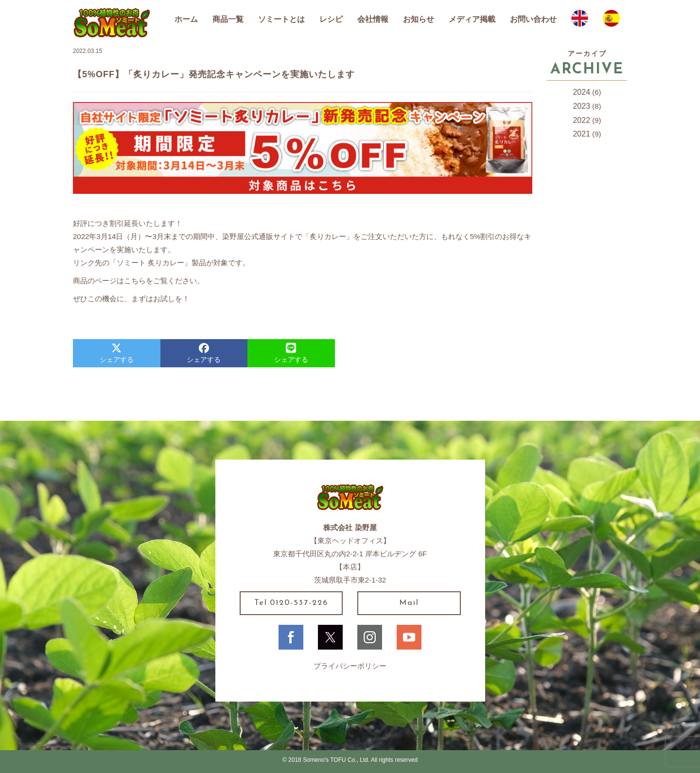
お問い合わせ (533, 19)
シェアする (117, 353)
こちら (135, 281)
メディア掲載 (472, 19)
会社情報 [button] (373, 19)
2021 (581, 134)
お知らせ (419, 19)
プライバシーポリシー (350, 666)
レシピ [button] (331, 19)
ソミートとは (281, 19)
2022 (581, 120)
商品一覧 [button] (228, 19)
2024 (581, 92)
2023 (581, 106)
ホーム (186, 19)
